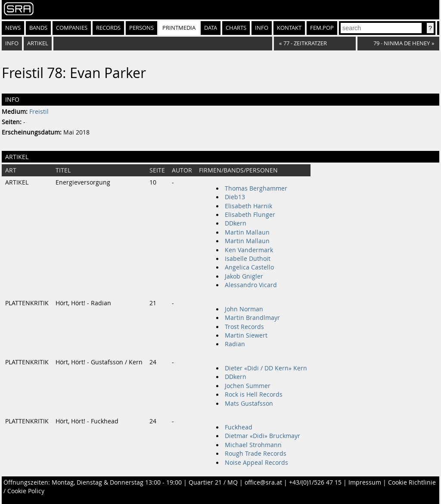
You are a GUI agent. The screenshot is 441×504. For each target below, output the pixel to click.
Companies (72, 28)
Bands (38, 28)
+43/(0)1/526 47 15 (315, 482)
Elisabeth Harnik (248, 206)
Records (108, 28)
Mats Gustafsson (249, 404)
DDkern (236, 223)
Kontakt (289, 28)
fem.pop (322, 28)
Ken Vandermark (249, 250)
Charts (236, 28)
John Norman (244, 309)
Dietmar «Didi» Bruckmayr (262, 436)
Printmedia (179, 28)
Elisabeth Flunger (250, 215)
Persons (141, 28)
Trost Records (244, 327)
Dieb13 (235, 197)
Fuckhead (239, 427)
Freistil (39, 112)
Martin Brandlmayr (252, 318)
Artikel (38, 43)
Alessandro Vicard (251, 285)
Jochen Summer (248, 386)
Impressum (365, 482)
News (13, 28)
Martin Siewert (246, 335)
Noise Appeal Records (256, 463)
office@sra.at (263, 482)
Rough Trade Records (256, 454)
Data (211, 28)
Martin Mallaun (247, 232)
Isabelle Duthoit (248, 259)
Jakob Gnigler (244, 276)
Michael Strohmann (253, 445)
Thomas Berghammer (256, 188)
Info (262, 28)
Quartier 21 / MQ (213, 482)
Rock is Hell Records (254, 394)
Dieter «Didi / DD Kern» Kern (266, 368)
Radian (235, 344)
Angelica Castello (249, 267)
